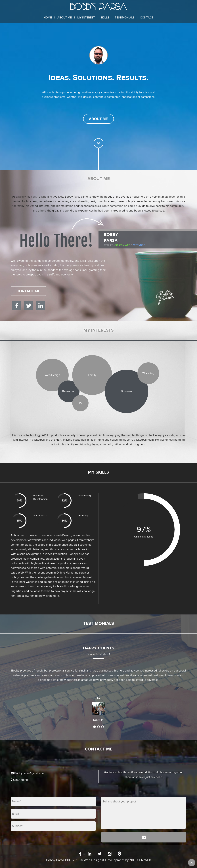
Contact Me (28, 291)
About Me (65, 18)
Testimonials (125, 18)
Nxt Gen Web (122, 245)
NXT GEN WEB (140, 860)
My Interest (86, 18)
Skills (105, 18)
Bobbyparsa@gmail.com (28, 773)
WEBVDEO (139, 245)
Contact (147, 18)
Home (48, 18)
